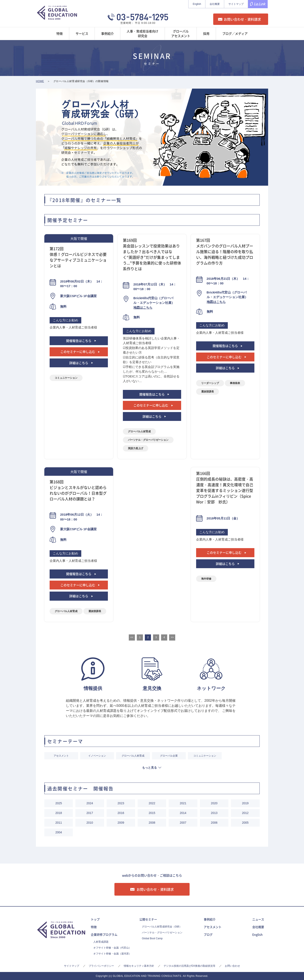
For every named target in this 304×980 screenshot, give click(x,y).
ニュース (258, 919)
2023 (121, 803)
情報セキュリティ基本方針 (139, 966)
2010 (90, 823)
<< (132, 637)
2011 (59, 823)
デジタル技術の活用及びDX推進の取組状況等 (189, 966)
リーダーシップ (210, 383)
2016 (121, 813)
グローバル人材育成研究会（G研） (162, 927)
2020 (214, 803)
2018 (59, 813)
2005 (245, 823)
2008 (152, 823)
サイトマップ (236, 4)
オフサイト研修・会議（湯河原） (112, 954)
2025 (59, 803)
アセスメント (61, 756)
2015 (152, 813)
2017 (90, 813)
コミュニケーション (66, 378)
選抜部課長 (208, 392)
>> (172, 637)
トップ (95, 919)
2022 (152, 803)
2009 (121, 823)
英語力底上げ (136, 448)
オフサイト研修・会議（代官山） (112, 948)
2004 (59, 832)
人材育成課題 (101, 942)
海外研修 (206, 579)
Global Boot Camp (152, 938)
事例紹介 (210, 919)
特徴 (94, 927)
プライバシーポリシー (101, 966)
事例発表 (235, 383)
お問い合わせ (232, 966)
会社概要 (215, 4)
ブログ (208, 934)
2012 (245, 813)
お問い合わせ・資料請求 (242, 19)
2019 (245, 803)
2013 (214, 813)
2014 (183, 813)
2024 (90, 803)
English (197, 4)
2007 (183, 823)
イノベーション (97, 756)
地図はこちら (143, 308)
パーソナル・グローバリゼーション (148, 440)
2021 (183, 803)
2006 (214, 823)
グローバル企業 (169, 756)
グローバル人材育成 (139, 431)
